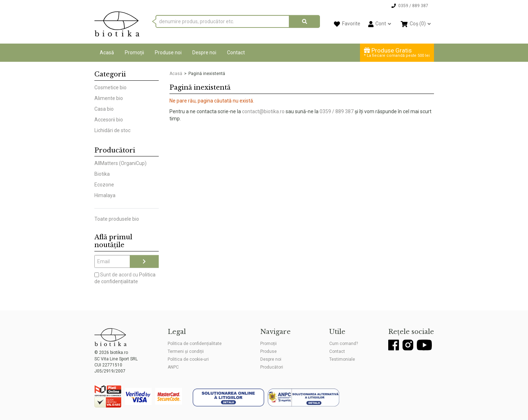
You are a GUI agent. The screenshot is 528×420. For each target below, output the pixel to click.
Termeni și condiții (186, 351)
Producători (272, 367)
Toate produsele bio (117, 219)
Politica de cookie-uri (188, 359)
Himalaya (105, 195)
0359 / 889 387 (337, 111)
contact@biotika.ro (263, 111)
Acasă (107, 52)
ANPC (173, 367)
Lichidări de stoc (112, 130)
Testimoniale (342, 359)
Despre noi (204, 52)
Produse (268, 351)
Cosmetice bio (110, 87)
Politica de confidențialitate (195, 344)
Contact (236, 52)
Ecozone (104, 185)
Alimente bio (109, 98)
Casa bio (104, 109)
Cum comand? (344, 344)
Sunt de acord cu (125, 278)
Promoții (134, 52)
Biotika (102, 174)
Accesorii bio (109, 120)
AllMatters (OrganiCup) (120, 163)
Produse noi (168, 52)
